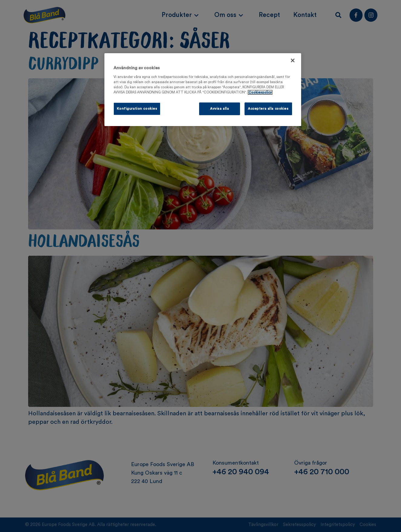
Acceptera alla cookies (268, 109)
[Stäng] (293, 60)
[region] (203, 90)
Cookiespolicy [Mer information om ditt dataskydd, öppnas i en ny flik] (260, 92)
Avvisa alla (219, 109)
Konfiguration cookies (137, 109)
